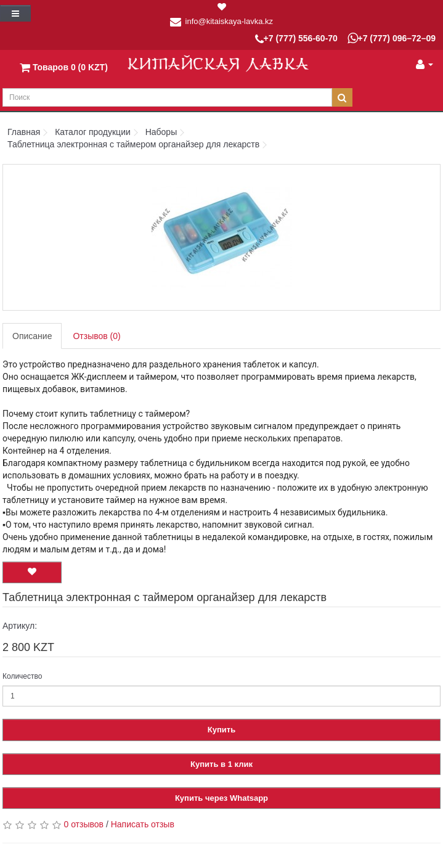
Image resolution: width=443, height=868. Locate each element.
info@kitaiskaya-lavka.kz (230, 21)
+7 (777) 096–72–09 (392, 38)
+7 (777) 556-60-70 (296, 39)
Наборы (161, 132)
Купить (221, 730)
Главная (24, 132)
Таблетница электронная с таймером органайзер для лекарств (133, 144)
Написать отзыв (143, 824)
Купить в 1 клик (221, 764)
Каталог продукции (93, 132)
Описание (32, 336)
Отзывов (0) (96, 336)
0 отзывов (83, 824)
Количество (22, 676)
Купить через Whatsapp (221, 798)
